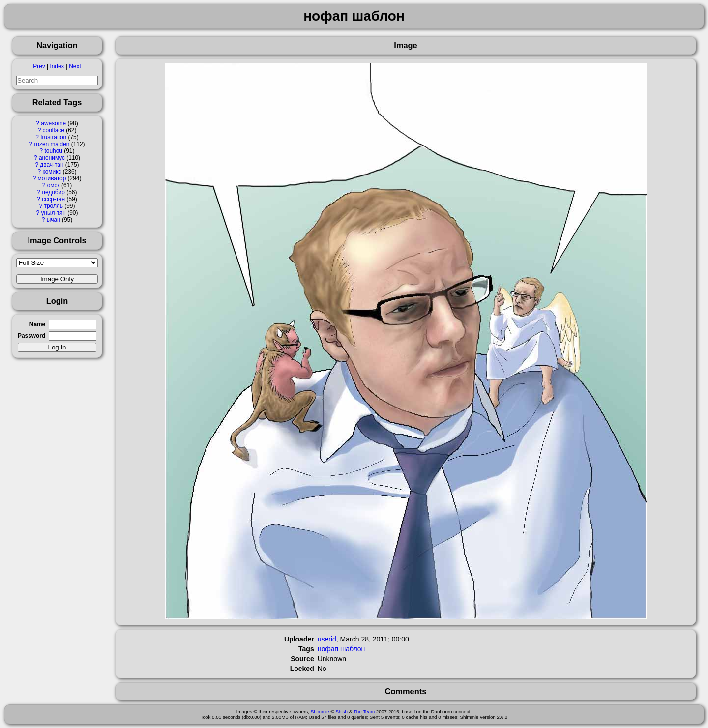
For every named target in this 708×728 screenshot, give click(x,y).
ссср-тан (53, 199)
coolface (54, 130)
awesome (53, 123)
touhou (54, 151)
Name (37, 324)
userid (327, 639)
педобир (54, 192)
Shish (341, 712)
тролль (53, 206)
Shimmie (320, 712)
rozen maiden (52, 144)
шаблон (353, 649)
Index (57, 66)
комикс (52, 172)
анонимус (52, 158)
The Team (364, 712)
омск (54, 185)
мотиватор (52, 178)
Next (75, 66)
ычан (54, 220)
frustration (53, 137)
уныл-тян (54, 213)
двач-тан (52, 165)
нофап (328, 649)
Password (31, 336)
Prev (39, 66)
